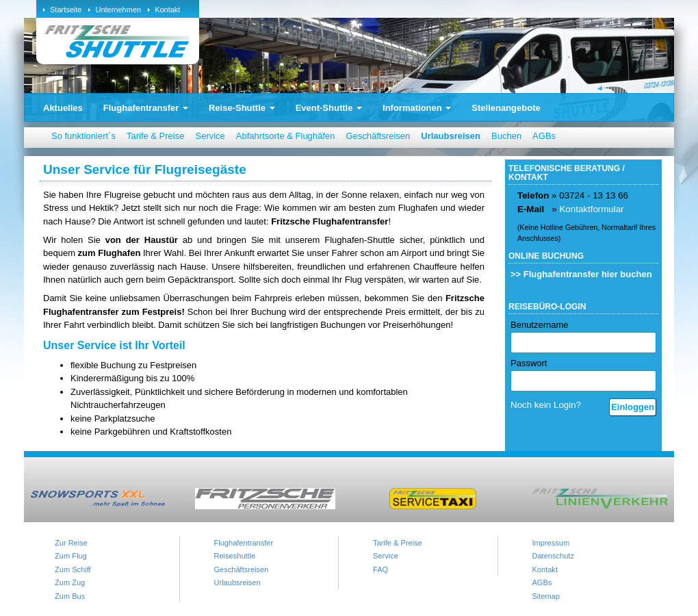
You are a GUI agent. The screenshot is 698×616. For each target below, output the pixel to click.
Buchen (506, 136)
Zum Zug (70, 582)
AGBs (544, 136)
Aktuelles (63, 108)
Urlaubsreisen (451, 136)
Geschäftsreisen (378, 136)
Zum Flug (71, 556)
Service (210, 136)
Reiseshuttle (235, 556)
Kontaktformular (591, 209)
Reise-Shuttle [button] (242, 108)
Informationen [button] (417, 108)
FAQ (380, 569)
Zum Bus (70, 596)
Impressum (551, 543)
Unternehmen (118, 10)
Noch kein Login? (546, 405)
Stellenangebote (506, 108)
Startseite (66, 10)
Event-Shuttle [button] (329, 108)
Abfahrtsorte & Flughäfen (286, 136)
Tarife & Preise (156, 136)
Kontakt (167, 10)
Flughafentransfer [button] (146, 108)
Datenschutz (553, 556)
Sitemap (546, 596)
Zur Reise (71, 543)
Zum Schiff (73, 569)
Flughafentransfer (244, 543)
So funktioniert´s (83, 136)
